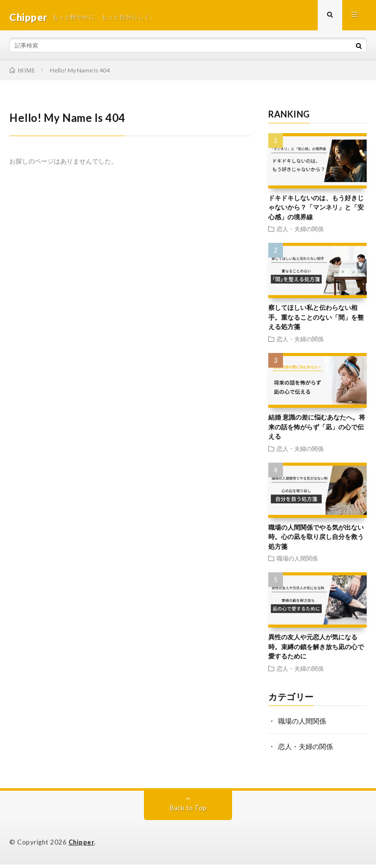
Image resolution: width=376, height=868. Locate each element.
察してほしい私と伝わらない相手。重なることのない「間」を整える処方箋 (316, 321)
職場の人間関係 (297, 562)
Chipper (82, 846)
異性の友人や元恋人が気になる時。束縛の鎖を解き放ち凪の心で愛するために (316, 650)
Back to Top (188, 811)
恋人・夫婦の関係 (300, 233)
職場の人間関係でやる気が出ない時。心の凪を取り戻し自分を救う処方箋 (316, 541)
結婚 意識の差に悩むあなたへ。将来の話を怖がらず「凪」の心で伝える (317, 431)
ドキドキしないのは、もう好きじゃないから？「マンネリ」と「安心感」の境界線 (316, 211)
